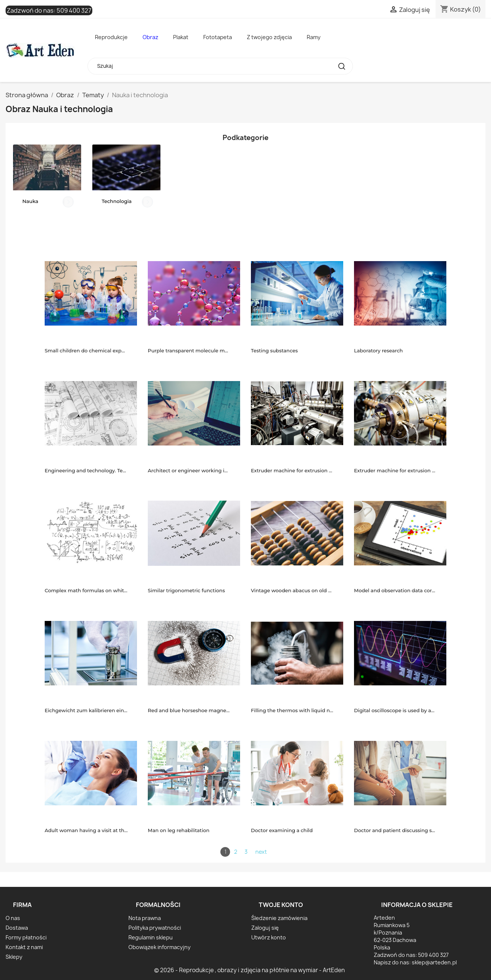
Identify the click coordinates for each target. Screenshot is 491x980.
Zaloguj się (265, 928)
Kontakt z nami (24, 947)
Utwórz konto (269, 937)
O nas (13, 918)
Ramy (314, 37)
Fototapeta (218, 37)
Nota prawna (145, 918)
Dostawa (17, 928)
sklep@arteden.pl (434, 962)
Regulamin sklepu (151, 937)
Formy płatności (26, 937)
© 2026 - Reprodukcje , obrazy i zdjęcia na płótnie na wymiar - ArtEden (249, 970)
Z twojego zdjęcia (269, 37)
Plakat (181, 37)
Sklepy (14, 957)
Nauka (30, 201)
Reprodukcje (111, 37)
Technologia (117, 201)
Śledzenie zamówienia (279, 918)
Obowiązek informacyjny (160, 947)
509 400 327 (74, 10)
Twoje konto (281, 905)
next (261, 852)
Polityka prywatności (155, 928)
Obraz (150, 37)
